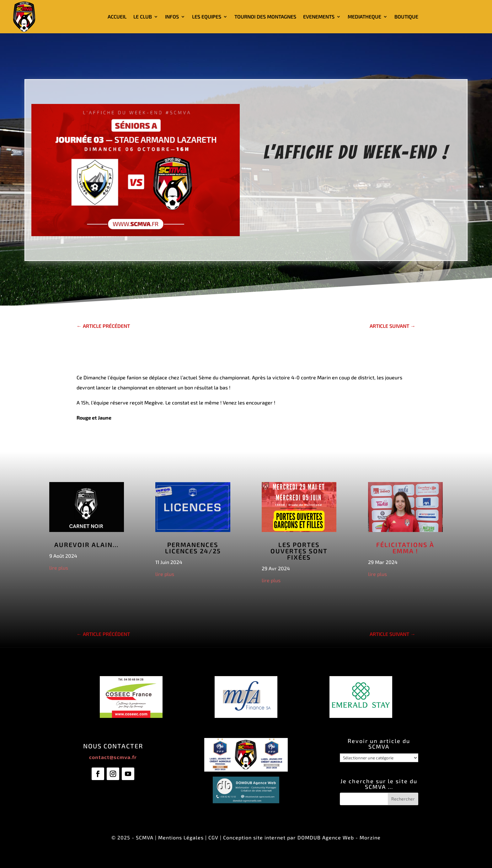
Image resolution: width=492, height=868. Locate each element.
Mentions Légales (181, 837)
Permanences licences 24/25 (193, 548)
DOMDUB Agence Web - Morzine (339, 837)
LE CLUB (143, 16)
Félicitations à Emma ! (405, 548)
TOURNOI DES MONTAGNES (265, 16)
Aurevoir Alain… (86, 545)
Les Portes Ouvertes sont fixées (299, 551)
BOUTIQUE (406, 16)
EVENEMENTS (319, 16)
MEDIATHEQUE (364, 16)
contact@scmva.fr (113, 757)
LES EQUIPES (207, 16)
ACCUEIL (117, 16)
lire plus (59, 568)
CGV (213, 837)
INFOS (172, 16)
